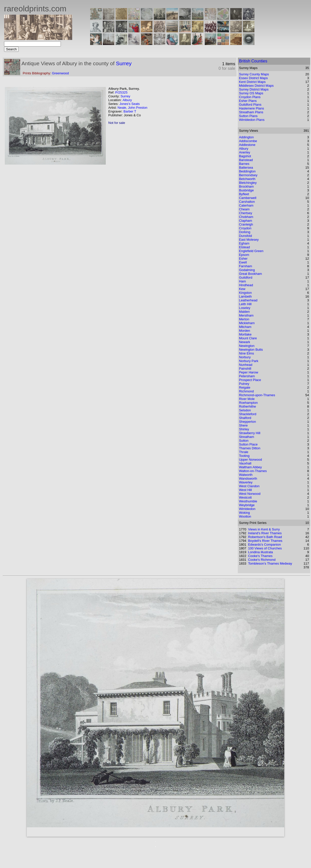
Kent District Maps (252, 82)
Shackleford (248, 414)
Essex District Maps (253, 78)
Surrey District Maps (254, 89)
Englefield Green (251, 251)
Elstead (244, 247)
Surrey (124, 63)
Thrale (244, 452)
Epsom (244, 255)
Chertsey (246, 213)
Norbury (245, 357)
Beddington (247, 171)
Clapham (246, 221)
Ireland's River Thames (265, 533)
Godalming (247, 270)
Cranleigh (246, 224)
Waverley (246, 482)
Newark (245, 342)
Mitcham (245, 327)
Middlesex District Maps (256, 86)
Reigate (245, 387)
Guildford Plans (250, 105)
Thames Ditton (250, 448)
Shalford (245, 418)
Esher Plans (248, 101)
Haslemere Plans (252, 108)
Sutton (244, 441)
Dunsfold (245, 236)
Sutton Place (248, 444)
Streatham (247, 437)
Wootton (245, 516)
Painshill (245, 369)
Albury (127, 100)
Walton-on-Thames (253, 471)
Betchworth (247, 179)
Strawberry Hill (250, 433)
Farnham (246, 266)
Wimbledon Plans (252, 120)
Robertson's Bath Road (265, 537)
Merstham (246, 315)
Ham (242, 281)
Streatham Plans (251, 112)
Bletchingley (248, 183)
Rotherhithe (248, 406)
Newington (247, 346)
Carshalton (247, 202)
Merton (244, 319)
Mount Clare (248, 338)
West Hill (245, 490)
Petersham (247, 376)
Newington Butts (251, 350)
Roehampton (248, 403)
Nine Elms (247, 353)
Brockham (247, 186)
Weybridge (247, 505)
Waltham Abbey (251, 467)
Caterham (246, 205)
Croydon (245, 228)
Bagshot (245, 156)
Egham (244, 243)
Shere (243, 425)
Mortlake (245, 334)
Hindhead (246, 285)
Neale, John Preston (133, 108)
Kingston (245, 293)
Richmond (247, 391)
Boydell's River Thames (265, 541)
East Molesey (249, 240)
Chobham (246, 217)
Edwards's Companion (265, 544)
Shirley (244, 429)
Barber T (130, 111)
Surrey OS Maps (251, 93)
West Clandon (249, 486)
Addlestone (247, 145)
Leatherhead (248, 300)
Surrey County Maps (254, 74)
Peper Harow (249, 372)
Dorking (245, 232)
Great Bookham (251, 274)
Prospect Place (250, 380)
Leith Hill (245, 304)
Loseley (245, 308)
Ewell (243, 262)
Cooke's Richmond (262, 560)
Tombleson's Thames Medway (270, 563)
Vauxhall (245, 463)
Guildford (246, 277)
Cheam (244, 209)
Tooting (244, 456)
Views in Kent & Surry (264, 529)
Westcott (245, 497)
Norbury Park (249, 361)
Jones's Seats (130, 104)
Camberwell (248, 198)
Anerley (245, 152)
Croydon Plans (250, 97)
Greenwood (60, 73)
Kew (242, 289)
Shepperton (248, 422)
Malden (244, 312)
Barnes (244, 164)
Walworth (246, 475)
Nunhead (246, 365)
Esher (243, 259)
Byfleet (244, 194)
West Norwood (250, 494)
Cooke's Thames (260, 556)
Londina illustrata (261, 552)
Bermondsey (248, 175)
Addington (247, 137)
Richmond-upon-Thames (257, 395)
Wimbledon (247, 509)
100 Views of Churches (265, 548)
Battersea (246, 168)
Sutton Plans (248, 116)
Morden (245, 331)
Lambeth (245, 296)
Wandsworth (248, 478)
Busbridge (247, 190)
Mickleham (247, 323)
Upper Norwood (251, 460)
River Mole (247, 399)
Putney (244, 384)
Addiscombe (248, 141)
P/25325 (121, 92)
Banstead (246, 160)
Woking (244, 513)
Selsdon (245, 410)
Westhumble (248, 501)
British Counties (253, 61)
